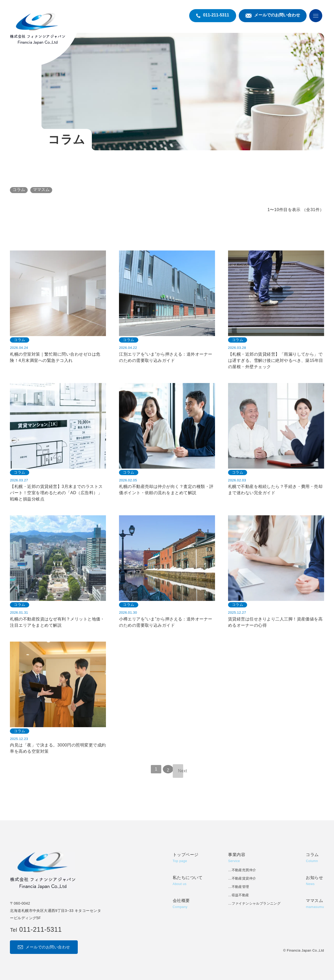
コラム (19, 190)
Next (181, 771)
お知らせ (314, 881)
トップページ (186, 858)
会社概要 (181, 904)
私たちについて (188, 881)
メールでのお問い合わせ (44, 947)
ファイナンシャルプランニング (256, 903)
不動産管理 (240, 887)
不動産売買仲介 (244, 870)
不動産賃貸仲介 (244, 878)
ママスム (41, 190)
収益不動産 (240, 895)
